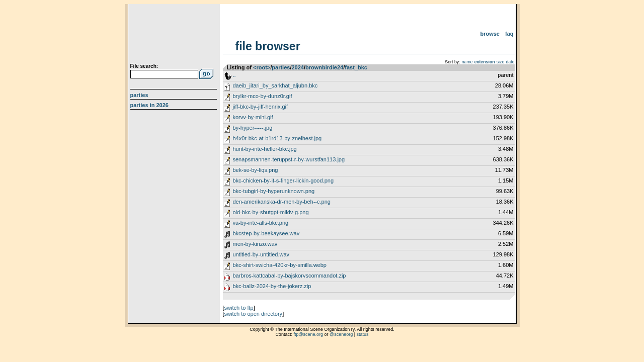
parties (281, 67)
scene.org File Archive (175, 35)
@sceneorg (341, 334)
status (363, 334)
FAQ (509, 34)
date (510, 62)
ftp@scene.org (308, 334)
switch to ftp (239, 308)
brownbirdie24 (324, 67)
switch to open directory (254, 314)
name (467, 62)
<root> (262, 67)
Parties (139, 95)
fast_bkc (356, 67)
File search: (144, 66)
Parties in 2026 (149, 105)
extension (485, 62)
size (501, 62)
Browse (490, 34)
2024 (297, 67)
